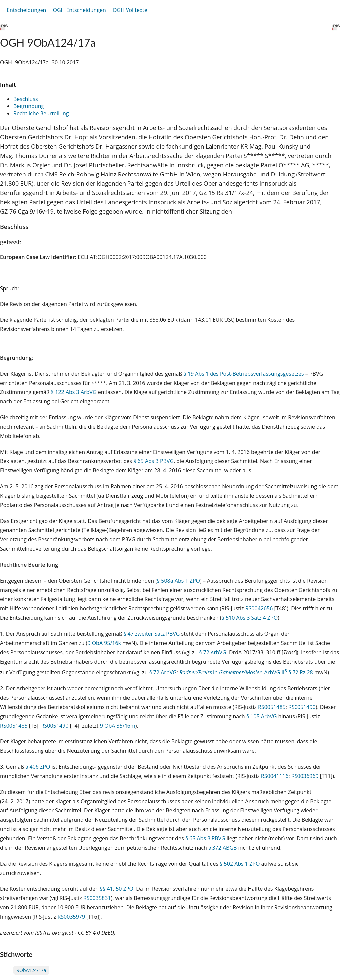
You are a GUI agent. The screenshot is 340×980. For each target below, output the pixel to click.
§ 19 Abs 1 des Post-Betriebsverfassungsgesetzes (244, 374)
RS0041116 (275, 776)
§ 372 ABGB (222, 848)
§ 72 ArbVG (212, 652)
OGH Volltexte (130, 10)
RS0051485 (272, 707)
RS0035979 (71, 917)
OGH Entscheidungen (79, 10)
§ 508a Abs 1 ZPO (178, 581)
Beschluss (26, 99)
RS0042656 (259, 608)
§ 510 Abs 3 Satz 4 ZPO (250, 618)
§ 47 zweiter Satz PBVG (152, 634)
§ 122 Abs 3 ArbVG (74, 392)
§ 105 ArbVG (262, 716)
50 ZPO (125, 889)
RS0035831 (97, 898)
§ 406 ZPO (38, 767)
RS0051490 (302, 707)
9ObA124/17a (31, 970)
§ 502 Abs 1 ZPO (240, 864)
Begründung (29, 106)
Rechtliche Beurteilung (41, 113)
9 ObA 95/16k (104, 643)
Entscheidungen (26, 10)
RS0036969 (305, 776)
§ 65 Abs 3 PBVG (154, 461)
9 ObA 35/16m (118, 726)
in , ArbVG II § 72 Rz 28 (246, 672)
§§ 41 (106, 889)
